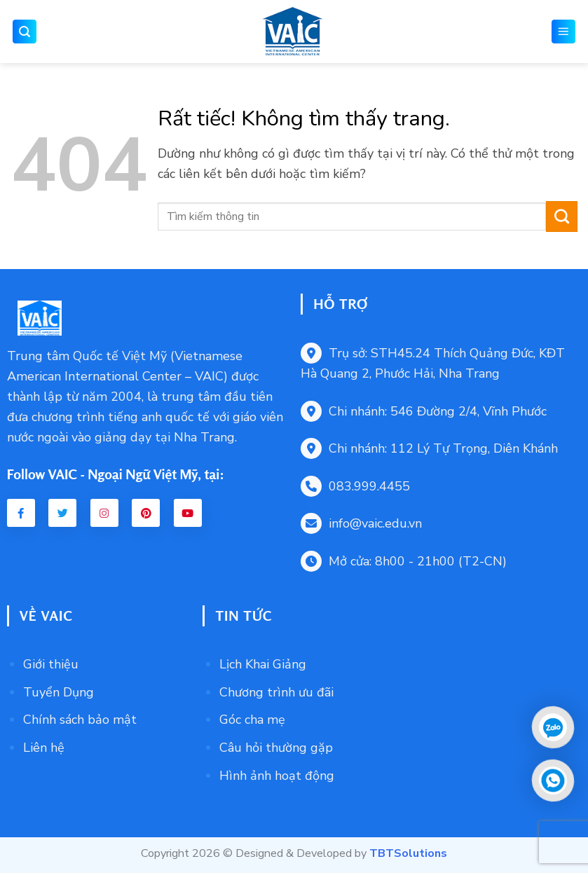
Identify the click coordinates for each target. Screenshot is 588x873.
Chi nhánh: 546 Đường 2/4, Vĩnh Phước (424, 411)
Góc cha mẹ (252, 720)
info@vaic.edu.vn (361, 523)
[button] (25, 32)
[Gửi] (562, 216)
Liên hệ (44, 748)
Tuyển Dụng (59, 692)
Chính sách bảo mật (80, 720)
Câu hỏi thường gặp (276, 748)
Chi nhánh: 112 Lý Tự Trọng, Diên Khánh (429, 448)
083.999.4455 (355, 486)
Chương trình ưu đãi (276, 692)
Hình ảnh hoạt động (277, 776)
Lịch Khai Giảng (263, 664)
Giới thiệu (51, 664)
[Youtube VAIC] (188, 513)
